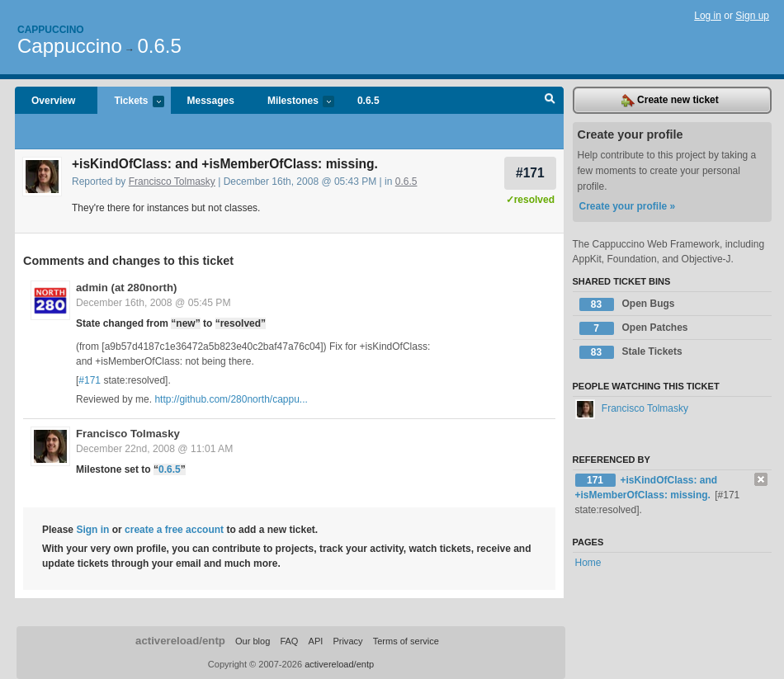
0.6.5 (159, 46)
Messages (211, 101)
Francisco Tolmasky (172, 182)
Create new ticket (670, 101)
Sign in (92, 530)
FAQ (289, 641)
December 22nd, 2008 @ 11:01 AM (154, 449)
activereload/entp (180, 641)
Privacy (347, 641)
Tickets (130, 102)
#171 (530, 173)
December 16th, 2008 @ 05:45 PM (153, 303)
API (316, 641)
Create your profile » (628, 206)
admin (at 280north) (126, 288)
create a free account (174, 530)
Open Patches (634, 328)
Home (588, 563)
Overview (53, 101)
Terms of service (406, 641)
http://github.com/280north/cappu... (231, 399)
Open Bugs (627, 304)
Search (550, 101)
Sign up (752, 16)
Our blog (253, 641)
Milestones (293, 102)
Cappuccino (51, 30)
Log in (708, 16)
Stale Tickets (631, 352)
